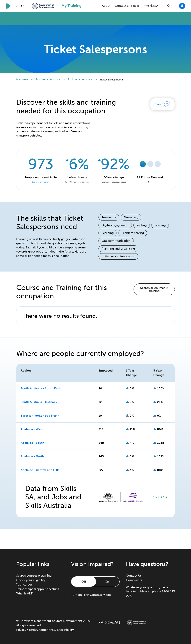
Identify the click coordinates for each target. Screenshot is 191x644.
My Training (71, 6)
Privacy (21, 630)
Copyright (26, 621)
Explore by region (41, 182)
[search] (169, 6)
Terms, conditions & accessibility (51, 630)
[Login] (182, 6)
